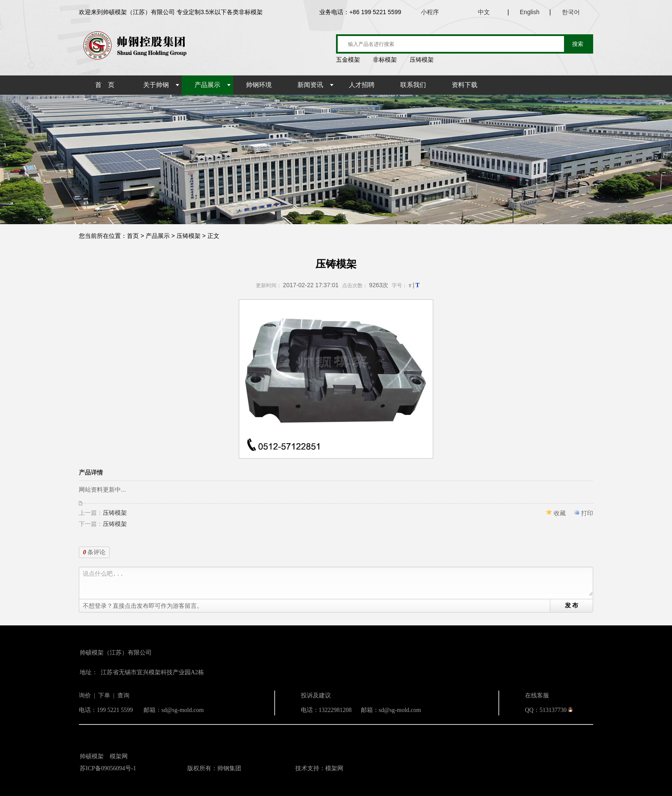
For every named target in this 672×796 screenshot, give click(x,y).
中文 (484, 12)
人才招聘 (362, 85)
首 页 (105, 85)
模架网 (119, 756)
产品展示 (207, 85)
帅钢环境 (259, 85)
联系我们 (413, 85)
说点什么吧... (338, 583)
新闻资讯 (310, 85)
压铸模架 (115, 513)
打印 (587, 513)
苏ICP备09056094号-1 (108, 768)
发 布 (572, 605)
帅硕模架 (92, 756)
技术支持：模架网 (319, 768)
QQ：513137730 (546, 710)
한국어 (571, 12)
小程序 (430, 12)
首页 (133, 236)
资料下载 (465, 85)
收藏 (560, 513)
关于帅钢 (156, 85)
